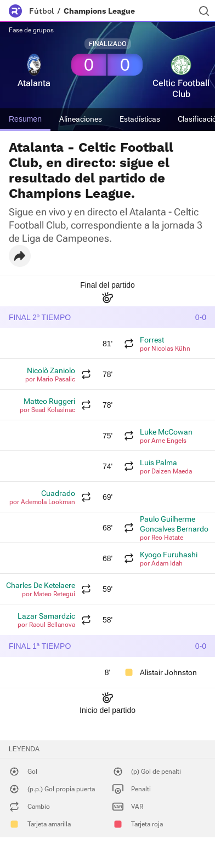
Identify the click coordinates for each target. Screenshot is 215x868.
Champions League (99, 11)
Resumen (25, 119)
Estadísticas (140, 119)
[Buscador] (204, 11)
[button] (20, 256)
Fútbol (41, 11)
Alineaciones (81, 119)
